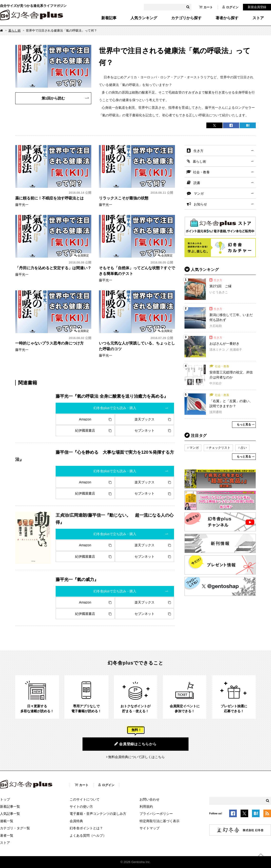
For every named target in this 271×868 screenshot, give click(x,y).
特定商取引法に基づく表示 (160, 821)
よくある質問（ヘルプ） (88, 835)
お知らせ (200, 204)
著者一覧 (7, 835)
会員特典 (76, 821)
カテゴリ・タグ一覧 (15, 828)
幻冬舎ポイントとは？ (86, 828)
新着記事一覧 (10, 807)
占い (244, 448)
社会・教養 (201, 172)
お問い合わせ (150, 799)
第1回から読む (53, 98)
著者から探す (227, 18)
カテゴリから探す (186, 18)
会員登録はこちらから (135, 744)
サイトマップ (150, 828)
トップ (5, 799)
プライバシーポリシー (156, 814)
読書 (197, 183)
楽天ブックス (145, 419)
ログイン (230, 7)
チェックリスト (220, 448)
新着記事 (109, 18)
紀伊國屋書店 (85, 430)
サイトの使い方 (81, 807)
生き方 (198, 151)
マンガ (199, 193)
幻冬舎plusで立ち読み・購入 (115, 408)
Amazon (85, 419)
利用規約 (146, 807)
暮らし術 (15, 31)
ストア (258, 18)
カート (206, 7)
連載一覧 (7, 821)
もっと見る (244, 425)
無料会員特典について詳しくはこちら (136, 757)
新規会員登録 (257, 7)
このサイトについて (85, 799)
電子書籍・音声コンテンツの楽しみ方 (98, 814)
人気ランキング (144, 18)
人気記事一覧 (10, 814)
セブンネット (145, 430)
